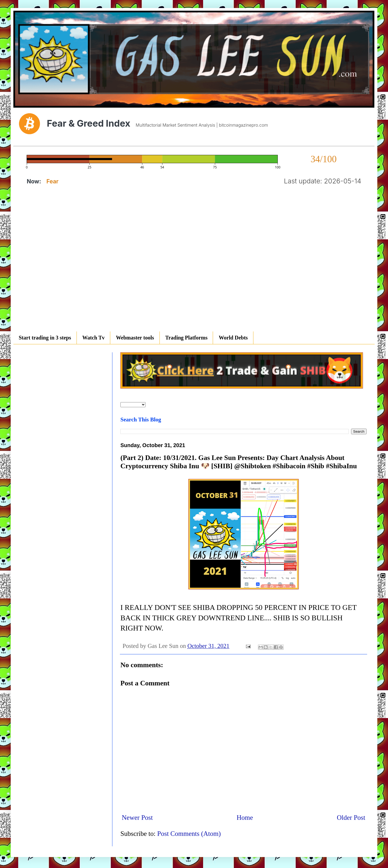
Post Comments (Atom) (189, 834)
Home (245, 818)
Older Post (351, 818)
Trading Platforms (187, 338)
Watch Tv (94, 338)
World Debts (233, 338)
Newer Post (137, 818)
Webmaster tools (135, 338)
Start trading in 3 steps (45, 338)
